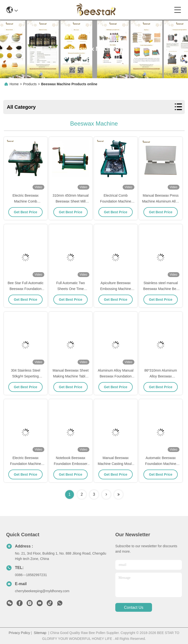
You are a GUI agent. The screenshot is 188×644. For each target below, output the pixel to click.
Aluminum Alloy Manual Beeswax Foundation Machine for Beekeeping (116, 376)
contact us (134, 607)
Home (14, 84)
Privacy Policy (19, 633)
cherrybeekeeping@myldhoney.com (42, 591)
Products (30, 84)
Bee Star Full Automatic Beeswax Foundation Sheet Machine (25, 289)
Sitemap (40, 633)
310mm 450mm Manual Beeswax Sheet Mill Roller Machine (71, 201)
